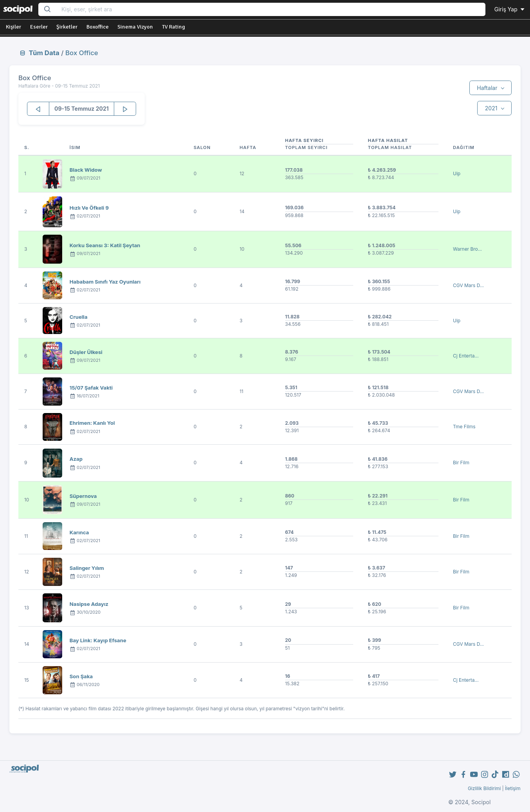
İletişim (513, 788)
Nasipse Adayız (89, 604)
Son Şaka (81, 676)
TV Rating (173, 27)
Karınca (79, 532)
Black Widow (86, 170)
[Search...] (271, 10)
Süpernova (83, 496)
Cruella (79, 317)
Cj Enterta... (466, 356)
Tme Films (464, 427)
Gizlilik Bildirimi (484, 788)
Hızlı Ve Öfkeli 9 (89, 208)
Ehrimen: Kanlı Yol (92, 423)
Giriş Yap (510, 9)
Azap (76, 459)
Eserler (39, 27)
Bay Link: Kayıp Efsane (98, 640)
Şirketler (67, 27)
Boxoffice (98, 27)
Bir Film (461, 463)
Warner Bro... (467, 249)
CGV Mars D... (468, 285)
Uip (457, 173)
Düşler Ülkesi (86, 352)
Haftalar (488, 88)
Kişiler (13, 27)
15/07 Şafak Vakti (91, 388)
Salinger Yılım (87, 568)
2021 (492, 108)
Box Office (82, 53)
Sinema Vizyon (135, 27)
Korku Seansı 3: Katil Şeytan (105, 245)
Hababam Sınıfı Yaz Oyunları (105, 282)
